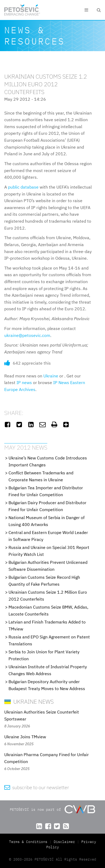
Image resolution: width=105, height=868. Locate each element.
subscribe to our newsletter (37, 787)
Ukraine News (29, 701)
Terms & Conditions (29, 842)
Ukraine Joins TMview (25, 737)
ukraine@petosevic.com (27, 335)
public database (23, 187)
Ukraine (51, 376)
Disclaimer (64, 842)
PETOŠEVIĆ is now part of (52, 809)
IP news (24, 382)
